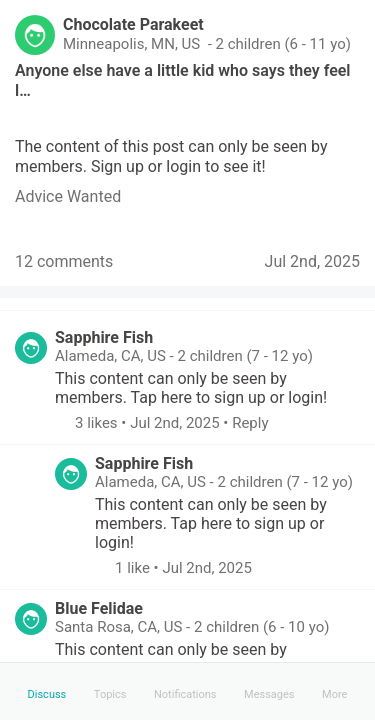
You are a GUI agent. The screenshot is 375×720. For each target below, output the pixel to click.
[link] (68, 196)
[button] (65, 423)
